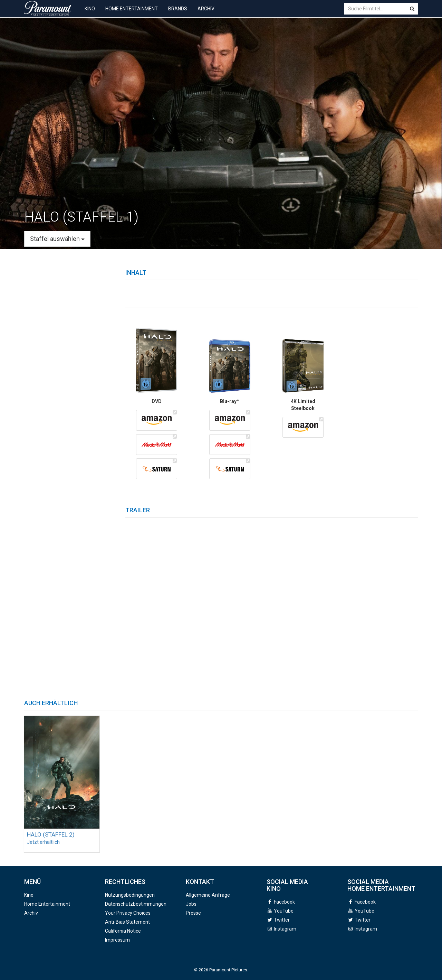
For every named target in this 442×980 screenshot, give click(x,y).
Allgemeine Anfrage (208, 895)
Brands (178, 14)
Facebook (284, 902)
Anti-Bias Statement (127, 922)
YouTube (284, 911)
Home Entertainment (132, 14)
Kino (90, 14)
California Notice (123, 931)
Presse (193, 913)
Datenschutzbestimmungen (136, 904)
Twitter (282, 920)
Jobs (191, 904)
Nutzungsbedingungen (130, 895)
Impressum (117, 940)
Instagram (285, 929)
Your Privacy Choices (128, 913)
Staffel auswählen (57, 239)
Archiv (206, 14)
